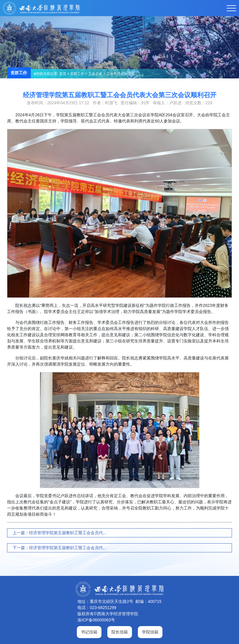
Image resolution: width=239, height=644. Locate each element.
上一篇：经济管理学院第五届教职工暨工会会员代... (60, 533)
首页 (63, 74)
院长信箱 (120, 632)
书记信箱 (89, 632)
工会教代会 (115, 74)
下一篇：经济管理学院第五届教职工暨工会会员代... (60, 548)
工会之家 (95, 74)
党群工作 (77, 74)
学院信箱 (150, 632)
